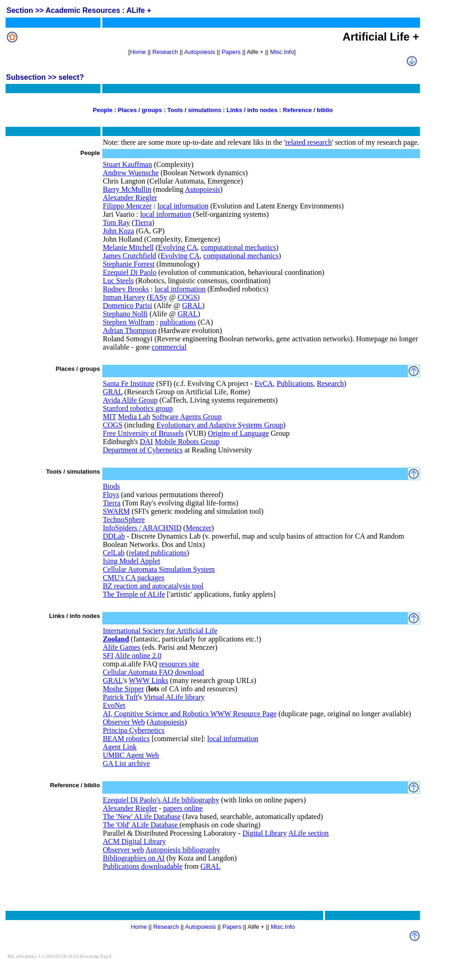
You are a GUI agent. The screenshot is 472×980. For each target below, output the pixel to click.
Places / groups (140, 110)
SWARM (116, 511)
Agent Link (120, 747)
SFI (108, 656)
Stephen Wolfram (129, 322)
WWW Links (148, 680)
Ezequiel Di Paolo (130, 272)
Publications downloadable (143, 866)
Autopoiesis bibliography (183, 850)
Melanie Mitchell (128, 247)
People (103, 110)
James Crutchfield (130, 256)
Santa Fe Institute (129, 383)
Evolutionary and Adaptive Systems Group (220, 425)
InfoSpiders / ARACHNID (142, 528)
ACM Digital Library (134, 841)
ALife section (308, 833)
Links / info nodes (252, 110)
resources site (179, 664)
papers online (183, 808)
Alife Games (121, 647)
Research (165, 52)
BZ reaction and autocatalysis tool (153, 586)
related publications (158, 553)
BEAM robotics (126, 739)
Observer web (123, 850)
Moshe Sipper (123, 689)
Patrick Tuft (120, 697)
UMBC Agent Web (131, 755)
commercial (169, 347)
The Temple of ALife (134, 594)
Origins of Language (238, 433)
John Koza (118, 231)
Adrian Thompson (130, 330)
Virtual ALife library (174, 697)
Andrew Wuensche (131, 173)
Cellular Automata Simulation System (159, 569)
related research (309, 142)
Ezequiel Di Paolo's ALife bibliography (161, 800)
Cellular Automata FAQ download (153, 672)
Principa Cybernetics (134, 730)
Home (138, 52)
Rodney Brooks (126, 289)
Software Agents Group (187, 417)
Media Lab (134, 417)
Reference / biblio (308, 110)
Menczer (199, 528)
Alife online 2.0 (138, 656)
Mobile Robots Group (187, 442)
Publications (295, 383)
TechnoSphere (124, 520)
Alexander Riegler (130, 198)
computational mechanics (239, 247)
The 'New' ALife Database (142, 817)
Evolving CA (178, 247)
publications (178, 322)
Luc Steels (118, 281)
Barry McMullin (127, 189)
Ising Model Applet (131, 561)
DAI (146, 442)
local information (183, 206)
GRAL (192, 306)
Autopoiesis (200, 52)
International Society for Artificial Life (160, 631)
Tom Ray (116, 223)
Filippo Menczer (127, 206)
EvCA (264, 383)
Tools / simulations (194, 110)
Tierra (143, 223)
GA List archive (126, 763)
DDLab (114, 536)
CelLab (114, 553)
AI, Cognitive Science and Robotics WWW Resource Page (190, 714)
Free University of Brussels (143, 433)
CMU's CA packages (134, 578)
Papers (231, 52)
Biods (111, 486)
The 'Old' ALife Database (141, 825)
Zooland (116, 639)
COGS (187, 297)
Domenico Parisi (127, 306)
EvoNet (114, 705)
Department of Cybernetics (143, 450)
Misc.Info (282, 52)
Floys (111, 495)
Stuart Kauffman (127, 164)
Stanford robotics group (138, 408)
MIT (109, 417)
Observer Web (124, 722)
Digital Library (265, 833)
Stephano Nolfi (125, 314)
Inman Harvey (124, 297)
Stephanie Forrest (129, 264)
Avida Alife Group (130, 400)
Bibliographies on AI (134, 858)
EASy (158, 297)
